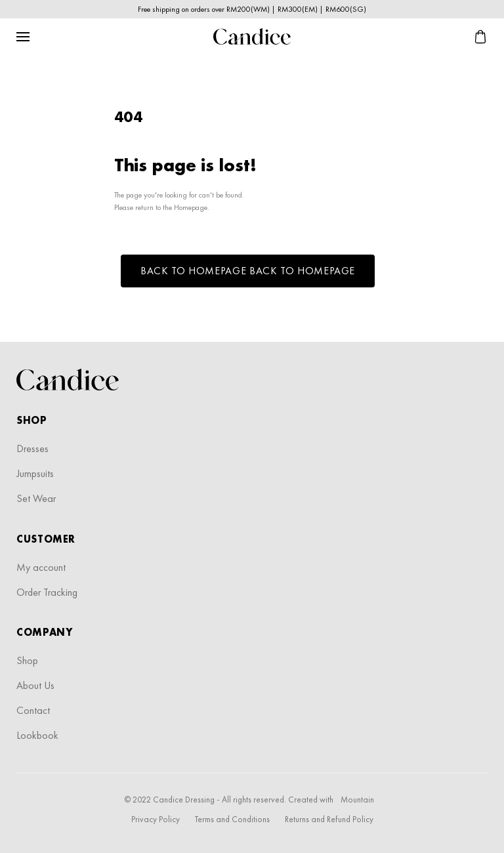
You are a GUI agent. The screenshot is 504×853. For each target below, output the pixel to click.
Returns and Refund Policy (329, 819)
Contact (33, 710)
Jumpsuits (35, 473)
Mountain (357, 800)
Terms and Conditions (232, 819)
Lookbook (37, 735)
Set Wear (36, 498)
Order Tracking (47, 592)
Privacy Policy (156, 819)
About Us (35, 685)
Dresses (32, 448)
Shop (27, 660)
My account (41, 567)
